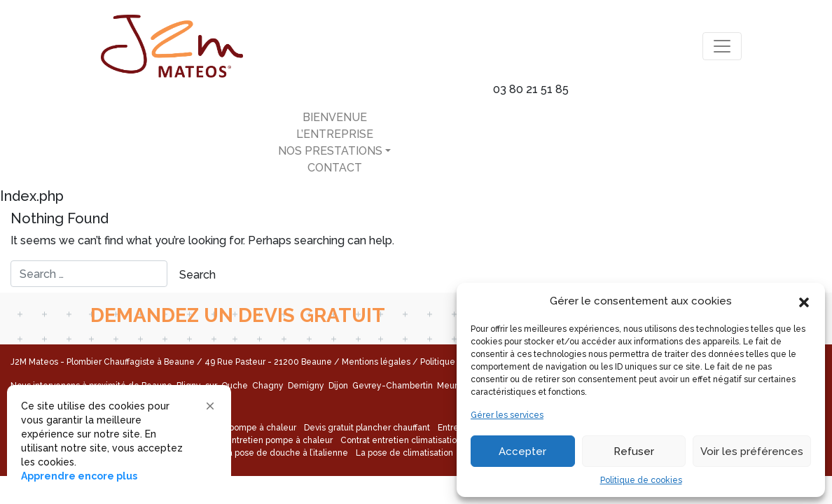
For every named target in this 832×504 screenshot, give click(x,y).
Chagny (269, 386)
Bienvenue (335, 117)
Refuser (634, 451)
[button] (804, 301)
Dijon (339, 386)
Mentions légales (376, 362)
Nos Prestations (330, 151)
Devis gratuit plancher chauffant (367, 428)
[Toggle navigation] (722, 46)
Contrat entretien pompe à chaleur (264, 440)
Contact (335, 168)
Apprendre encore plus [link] (79, 476)
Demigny (307, 386)
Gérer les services (507, 415)
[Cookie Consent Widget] (119, 441)
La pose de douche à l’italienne (285, 453)
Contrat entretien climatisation (401, 440)
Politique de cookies (641, 480)
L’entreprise (335, 134)
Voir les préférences (752, 451)
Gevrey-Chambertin (394, 386)
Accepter (522, 451)
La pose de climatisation (404, 453)
